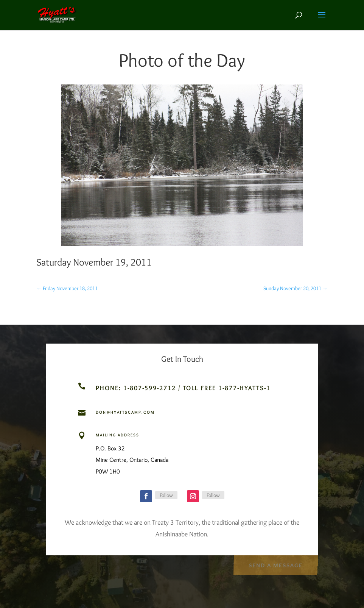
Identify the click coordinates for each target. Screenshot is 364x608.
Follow (166, 495)
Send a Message (275, 564)
